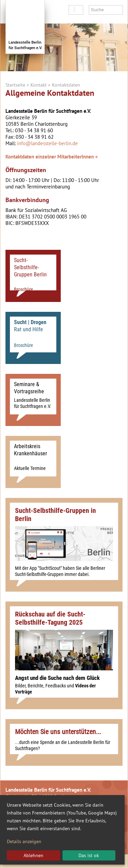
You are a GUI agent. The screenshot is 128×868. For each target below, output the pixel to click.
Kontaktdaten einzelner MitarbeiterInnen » (52, 157)
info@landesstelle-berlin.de (47, 143)
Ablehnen (33, 855)
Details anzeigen (24, 841)
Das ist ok (89, 855)
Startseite (15, 85)
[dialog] (62, 830)
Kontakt (39, 85)
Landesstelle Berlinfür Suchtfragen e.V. (25, 45)
